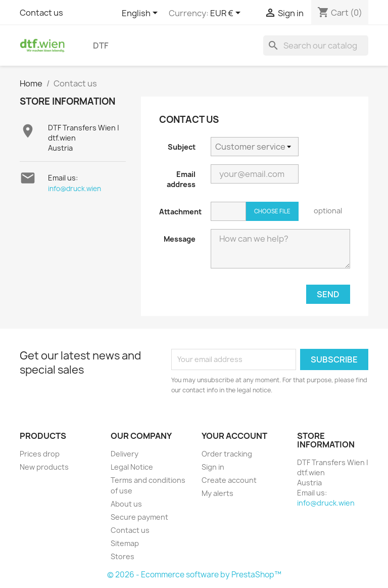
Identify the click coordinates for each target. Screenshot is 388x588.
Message (180, 239)
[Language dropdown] (141, 14)
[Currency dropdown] (227, 14)
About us (126, 504)
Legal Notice (132, 467)
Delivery (125, 454)
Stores (123, 556)
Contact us (41, 13)
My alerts (217, 493)
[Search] (316, 46)
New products (44, 467)
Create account (229, 480)
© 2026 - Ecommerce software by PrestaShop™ (194, 575)
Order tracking (227, 454)
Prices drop (40, 454)
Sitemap (125, 543)
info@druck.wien (75, 189)
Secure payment (139, 517)
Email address (181, 179)
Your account (234, 436)
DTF (101, 46)
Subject (182, 147)
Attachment (180, 212)
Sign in (213, 467)
